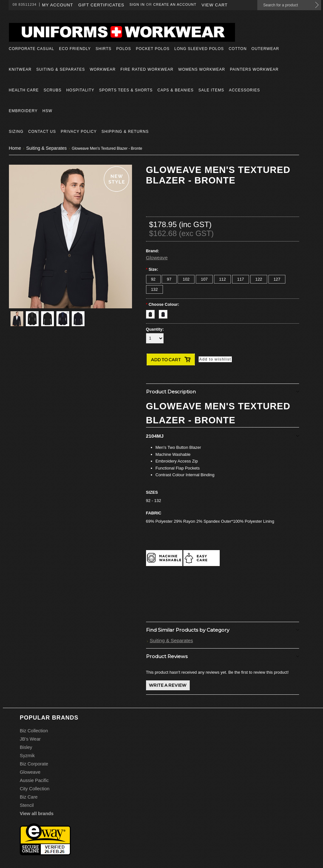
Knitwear (20, 69)
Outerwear (265, 49)
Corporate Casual (32, 49)
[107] (204, 279)
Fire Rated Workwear (147, 69)
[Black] (153, 313)
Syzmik (27, 756)
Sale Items (211, 90)
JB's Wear (30, 739)
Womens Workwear (202, 69)
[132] (154, 289)
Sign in (137, 4)
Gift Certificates (101, 5)
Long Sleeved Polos (199, 49)
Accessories (245, 90)
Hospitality (80, 90)
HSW (47, 111)
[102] (186, 279)
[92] (153, 279)
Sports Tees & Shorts (126, 90)
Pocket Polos (153, 49)
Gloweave (157, 258)
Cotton (238, 49)
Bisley (26, 747)
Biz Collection (34, 731)
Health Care (24, 90)
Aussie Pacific (34, 780)
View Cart (215, 5)
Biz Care (29, 797)
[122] (259, 279)
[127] (277, 279)
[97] (169, 279)
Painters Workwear (254, 69)
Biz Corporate (34, 764)
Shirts (104, 49)
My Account (58, 5)
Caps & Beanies (176, 90)
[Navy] (165, 313)
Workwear (103, 69)
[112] (222, 279)
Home (15, 148)
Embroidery (23, 111)
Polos (124, 49)
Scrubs (53, 90)
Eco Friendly (75, 49)
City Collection (35, 789)
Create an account (175, 4)
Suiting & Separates (61, 69)
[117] (241, 279)
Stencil (27, 805)
